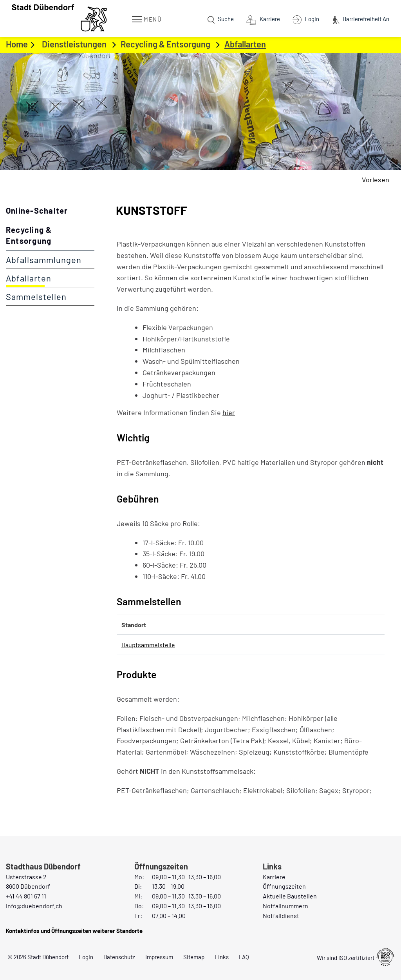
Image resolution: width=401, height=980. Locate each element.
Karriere (274, 877)
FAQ (244, 957)
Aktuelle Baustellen (290, 896)
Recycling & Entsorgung (29, 235)
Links (222, 957)
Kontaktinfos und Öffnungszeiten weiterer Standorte (74, 931)
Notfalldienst (281, 916)
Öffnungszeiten (284, 886)
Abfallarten (50, 278)
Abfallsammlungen (44, 260)
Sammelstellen (36, 296)
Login (86, 957)
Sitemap (194, 957)
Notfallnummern (285, 906)
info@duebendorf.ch (34, 906)
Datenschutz (119, 957)
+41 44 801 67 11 (26, 896)
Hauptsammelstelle (148, 645)
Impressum (159, 957)
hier (233, 412)
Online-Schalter (37, 211)
